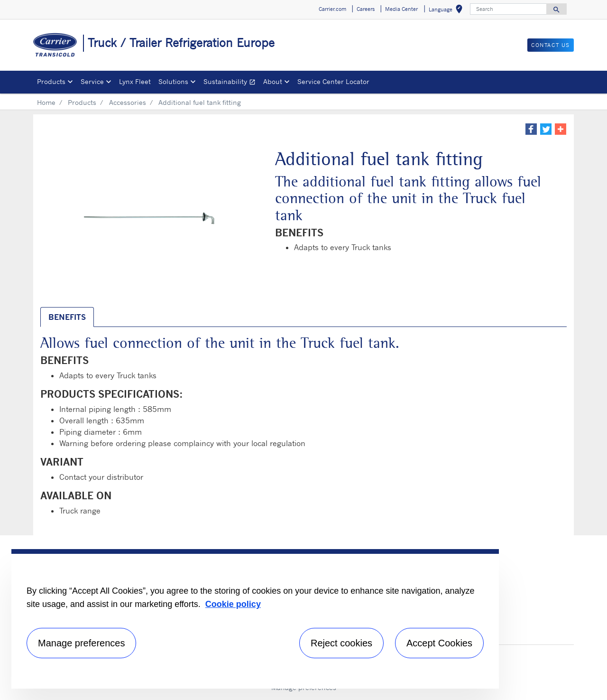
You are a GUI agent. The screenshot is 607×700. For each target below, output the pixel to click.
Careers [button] (366, 9)
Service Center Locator (333, 81)
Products (82, 102)
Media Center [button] (401, 9)
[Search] (508, 9)
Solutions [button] (173, 81)
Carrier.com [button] (332, 9)
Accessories (128, 102)
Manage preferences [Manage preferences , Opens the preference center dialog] (81, 643)
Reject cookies (341, 643)
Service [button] (92, 81)
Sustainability (231, 83)
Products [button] (51, 81)
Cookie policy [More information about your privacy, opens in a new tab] (233, 604)
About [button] (273, 81)
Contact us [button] (551, 45)
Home (46, 102)
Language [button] (447, 11)
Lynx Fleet (135, 81)
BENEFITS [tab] (67, 317)
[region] (255, 619)
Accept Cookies (439, 643)
